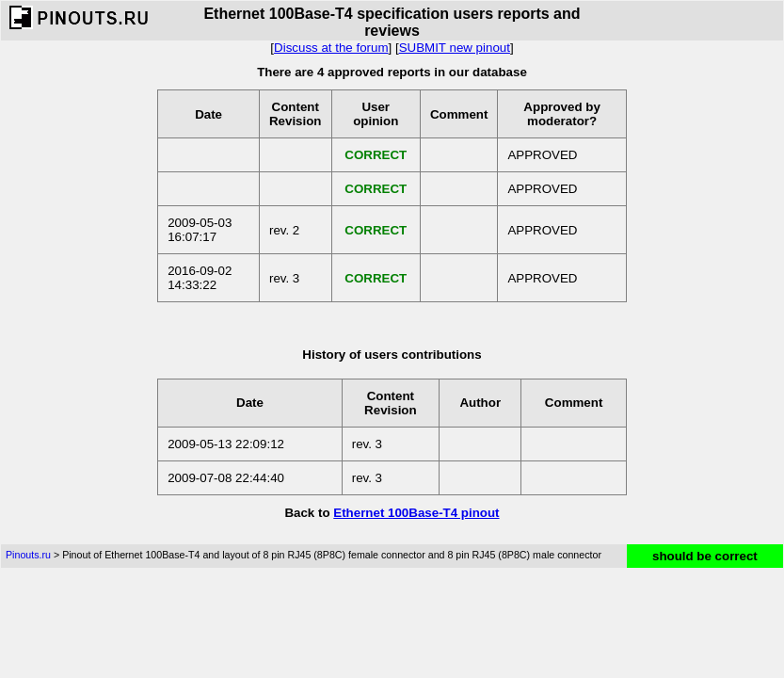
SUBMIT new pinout (455, 48)
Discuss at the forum (331, 48)
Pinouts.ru (28, 555)
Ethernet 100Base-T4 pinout (416, 513)
